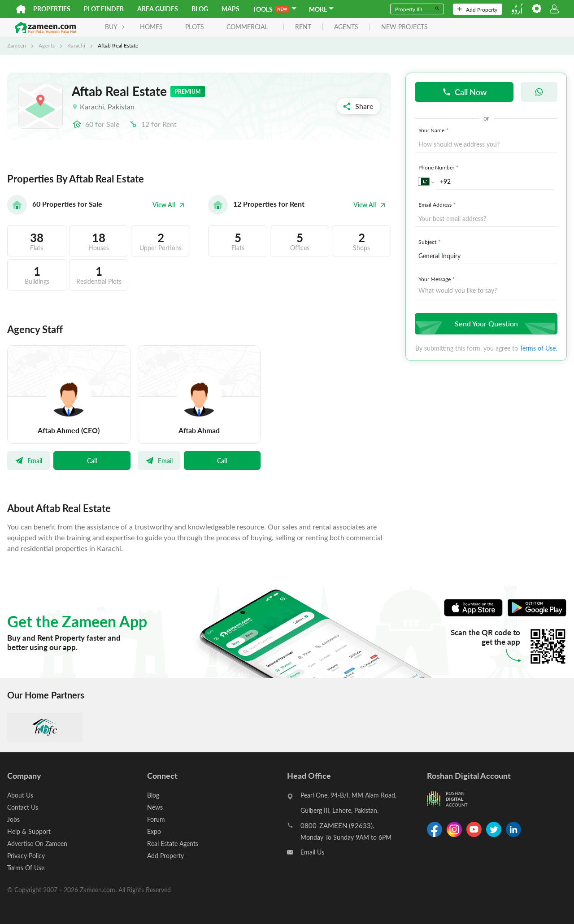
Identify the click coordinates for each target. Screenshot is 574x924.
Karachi (76, 45)
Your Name (434, 130)
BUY (115, 27)
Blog (200, 9)
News (155, 807)
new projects (404, 27)
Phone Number (439, 167)
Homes (151, 27)
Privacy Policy (26, 856)
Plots (195, 27)
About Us (20, 795)
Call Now (464, 92)
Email (28, 460)
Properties (52, 9)
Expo (154, 831)
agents (346, 27)
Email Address (438, 204)
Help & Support (29, 831)
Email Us (312, 852)
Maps (230, 9)
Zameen (17, 45)
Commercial (247, 27)
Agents (47, 45)
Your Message (437, 279)
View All (169, 205)
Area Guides (158, 9)
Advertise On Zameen (37, 844)
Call (92, 460)
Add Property (477, 9)
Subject (430, 242)
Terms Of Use (26, 868)
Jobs (13, 819)
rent (303, 27)
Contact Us (23, 807)
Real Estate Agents (173, 844)
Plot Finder (104, 9)
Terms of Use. (538, 348)
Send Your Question (485, 323)
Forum (156, 819)
